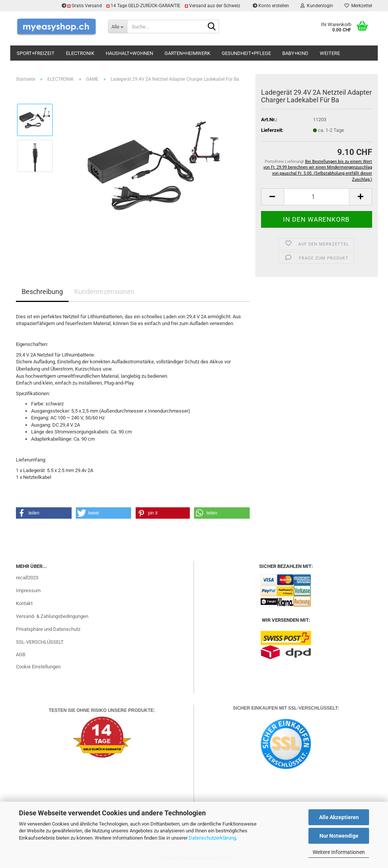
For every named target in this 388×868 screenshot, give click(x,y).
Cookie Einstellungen (38, 667)
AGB (21, 655)
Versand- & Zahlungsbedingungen (52, 616)
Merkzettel (358, 6)
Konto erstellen (271, 6)
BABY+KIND (295, 53)
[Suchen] (212, 27)
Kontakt (24, 603)
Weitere (330, 53)
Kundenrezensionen (104, 292)
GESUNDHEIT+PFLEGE (246, 53)
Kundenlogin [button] (317, 6)
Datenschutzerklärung (212, 838)
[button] (272, 197)
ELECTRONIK (80, 53)
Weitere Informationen (339, 852)
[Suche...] (117, 27)
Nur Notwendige (339, 836)
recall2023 (27, 578)
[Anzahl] (317, 197)
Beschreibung (42, 292)
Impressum (28, 590)
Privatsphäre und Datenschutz (48, 629)
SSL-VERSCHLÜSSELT (40, 642)
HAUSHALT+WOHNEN (129, 53)
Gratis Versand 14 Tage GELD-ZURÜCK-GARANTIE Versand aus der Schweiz (152, 6)
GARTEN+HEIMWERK (187, 53)
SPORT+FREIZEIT (36, 53)
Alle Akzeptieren (339, 817)
